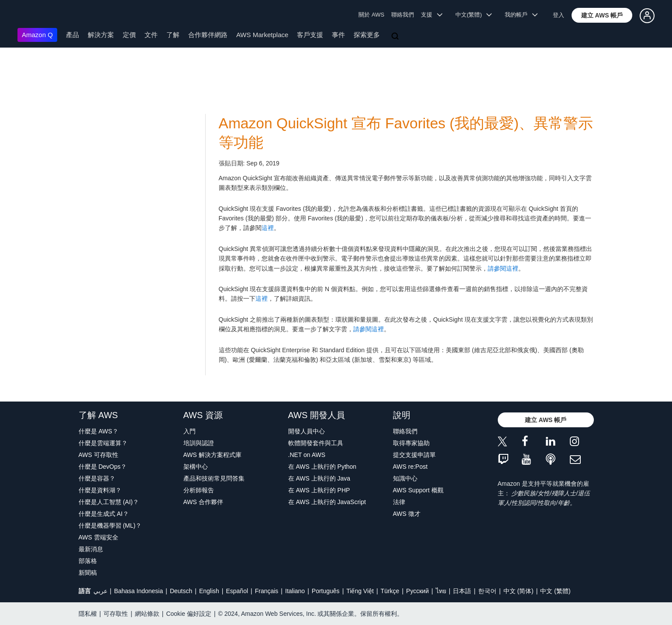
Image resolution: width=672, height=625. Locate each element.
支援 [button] (432, 15)
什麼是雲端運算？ (103, 443)
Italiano (295, 591)
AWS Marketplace (262, 35)
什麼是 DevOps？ (103, 467)
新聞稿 (88, 573)
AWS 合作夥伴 (203, 502)
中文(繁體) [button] (474, 15)
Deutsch (181, 591)
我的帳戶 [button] (521, 15)
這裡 (268, 228)
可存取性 (116, 614)
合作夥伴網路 (208, 35)
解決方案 (101, 35)
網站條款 (147, 614)
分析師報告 (199, 490)
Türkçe (390, 591)
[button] (602, 15)
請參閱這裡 (503, 268)
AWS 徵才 (407, 514)
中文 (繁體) (555, 591)
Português (326, 591)
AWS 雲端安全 (98, 537)
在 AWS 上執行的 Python (322, 467)
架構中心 (196, 467)
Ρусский (417, 591)
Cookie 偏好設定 (188, 614)
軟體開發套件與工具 (316, 443)
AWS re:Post (410, 467)
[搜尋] (396, 37)
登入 (558, 15)
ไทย (441, 591)
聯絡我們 (403, 15)
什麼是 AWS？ (98, 431)
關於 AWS (371, 15)
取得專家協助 (411, 443)
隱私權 (88, 614)
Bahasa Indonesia (138, 591)
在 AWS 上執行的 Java (319, 478)
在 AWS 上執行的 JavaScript (327, 502)
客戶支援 (310, 35)
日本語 (462, 591)
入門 (190, 431)
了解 (173, 35)
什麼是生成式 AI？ (104, 514)
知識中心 (405, 478)
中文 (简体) (519, 591)
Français (267, 591)
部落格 (88, 561)
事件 (338, 35)
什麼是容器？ (97, 478)
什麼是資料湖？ (100, 490)
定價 (129, 35)
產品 (72, 35)
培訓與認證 (199, 443)
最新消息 (91, 549)
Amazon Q (37, 35)
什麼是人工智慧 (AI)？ (109, 502)
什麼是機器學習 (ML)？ (110, 525)
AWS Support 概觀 (418, 490)
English (209, 591)
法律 (399, 502)
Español (237, 591)
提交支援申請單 (414, 455)
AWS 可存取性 (98, 455)
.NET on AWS (307, 455)
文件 (151, 35)
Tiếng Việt (360, 591)
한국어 (487, 591)
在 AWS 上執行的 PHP (319, 490)
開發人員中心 (307, 431)
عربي (100, 591)
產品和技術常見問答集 (214, 478)
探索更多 (367, 35)
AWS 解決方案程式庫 (212, 455)
